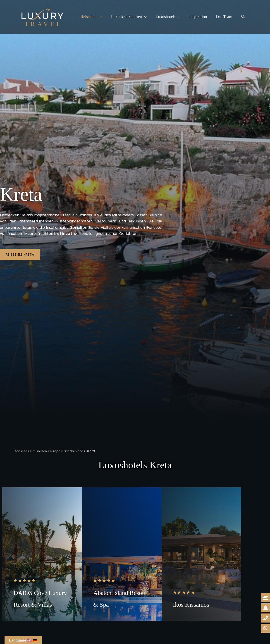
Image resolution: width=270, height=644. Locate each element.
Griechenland (77, 451)
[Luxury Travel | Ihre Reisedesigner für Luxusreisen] (42, 17)
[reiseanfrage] (265, 598)
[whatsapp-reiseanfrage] (265, 618)
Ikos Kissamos (199, 615)
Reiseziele (91, 17)
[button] (99, 17)
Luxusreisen (41, 451)
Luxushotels (166, 17)
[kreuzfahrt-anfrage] (265, 608)
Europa (58, 451)
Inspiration (195, 17)
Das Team (220, 17)
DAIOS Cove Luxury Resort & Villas (40, 604)
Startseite (21, 451)
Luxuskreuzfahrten (128, 17)
